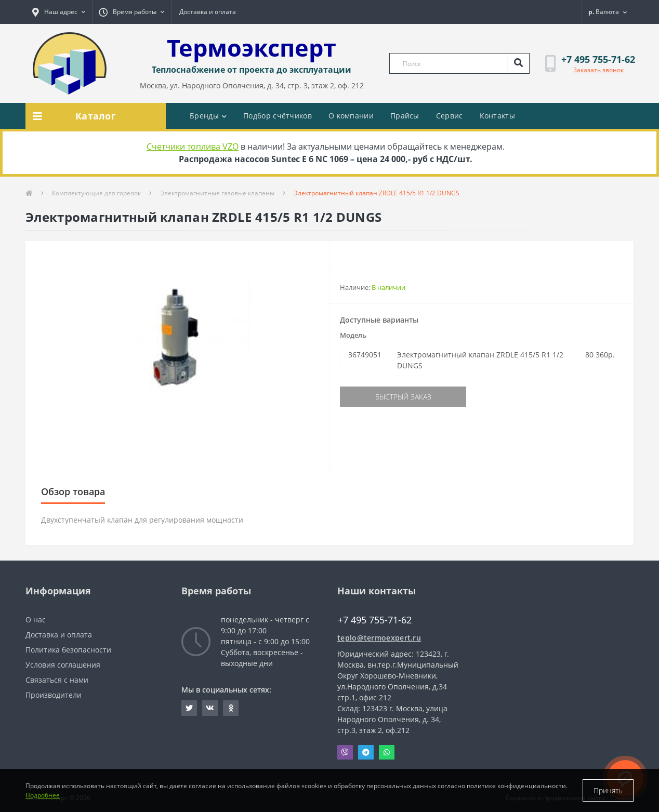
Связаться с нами (57, 680)
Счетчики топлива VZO (193, 147)
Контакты (497, 116)
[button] (59, 12)
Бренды (208, 116)
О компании (351, 116)
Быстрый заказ (403, 397)
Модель (353, 335)
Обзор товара (73, 491)
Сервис (450, 116)
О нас (36, 620)
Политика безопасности (68, 650)
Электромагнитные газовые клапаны (217, 193)
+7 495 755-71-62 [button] (375, 620)
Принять (608, 790)
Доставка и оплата (208, 12)
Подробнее (43, 795)
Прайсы (405, 116)
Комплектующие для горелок (96, 193)
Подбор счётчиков (278, 116)
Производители (54, 695)
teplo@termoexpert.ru (379, 638)
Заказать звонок (598, 70)
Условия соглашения (63, 665)
